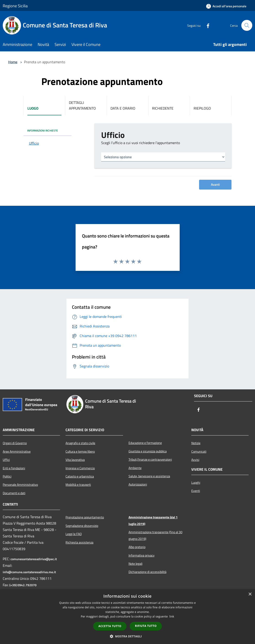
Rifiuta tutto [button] (146, 626)
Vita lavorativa (75, 460)
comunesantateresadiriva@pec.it (34, 559)
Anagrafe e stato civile (80, 443)
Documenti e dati (14, 493)
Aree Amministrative (17, 451)
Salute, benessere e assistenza (149, 476)
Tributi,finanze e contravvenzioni (150, 459)
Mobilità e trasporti (78, 485)
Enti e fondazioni (14, 468)
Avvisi (195, 460)
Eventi (196, 491)
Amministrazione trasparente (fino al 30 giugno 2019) (155, 535)
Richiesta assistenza (79, 542)
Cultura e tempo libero (80, 451)
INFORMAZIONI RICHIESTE (43, 131)
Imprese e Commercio (80, 468)
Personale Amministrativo (20, 485)
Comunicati (199, 451)
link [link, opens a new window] (172, 616)
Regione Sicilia (15, 6)
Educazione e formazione (145, 443)
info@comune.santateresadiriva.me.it (29, 572)
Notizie (196, 443)
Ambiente (135, 468)
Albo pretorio (137, 547)
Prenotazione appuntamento (85, 517)
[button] (128, 636)
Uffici (6, 460)
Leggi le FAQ (74, 534)
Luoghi (196, 483)
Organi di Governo (15, 443)
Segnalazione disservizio (82, 526)
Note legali (135, 564)
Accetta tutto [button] (110, 626)
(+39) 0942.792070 (23, 585)
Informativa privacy (142, 555)
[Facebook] (206, 25)
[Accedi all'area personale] (226, 6)
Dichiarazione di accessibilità (147, 572)
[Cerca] (247, 25)
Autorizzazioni (138, 484)
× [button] (250, 594)
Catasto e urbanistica (80, 476)
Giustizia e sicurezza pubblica (148, 451)
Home (13, 62)
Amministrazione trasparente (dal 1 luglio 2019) (153, 520)
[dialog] (127, 617)
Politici (7, 476)
